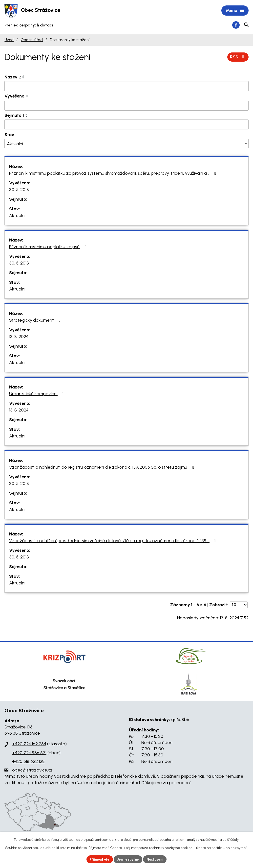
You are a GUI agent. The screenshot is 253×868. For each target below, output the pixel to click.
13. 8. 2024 (19, 337)
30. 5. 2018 (19, 190)
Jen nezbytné (129, 859)
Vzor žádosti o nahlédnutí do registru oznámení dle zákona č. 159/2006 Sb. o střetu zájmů (103, 467)
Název (13, 77)
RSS (238, 57)
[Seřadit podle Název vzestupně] (24, 76)
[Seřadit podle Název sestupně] (24, 78)
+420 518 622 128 (28, 762)
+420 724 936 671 (29, 753)
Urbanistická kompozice (37, 394)
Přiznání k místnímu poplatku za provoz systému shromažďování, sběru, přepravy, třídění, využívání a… (114, 173)
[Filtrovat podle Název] (126, 86)
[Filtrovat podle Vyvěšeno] (126, 106)
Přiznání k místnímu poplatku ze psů (49, 247)
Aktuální (17, 216)
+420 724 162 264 (29, 744)
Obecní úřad (32, 40)
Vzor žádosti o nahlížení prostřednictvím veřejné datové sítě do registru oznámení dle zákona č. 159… (113, 541)
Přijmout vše (99, 859)
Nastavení (156, 859)
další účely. (231, 840)
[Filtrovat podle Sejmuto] (126, 125)
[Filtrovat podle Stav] (126, 144)
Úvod (9, 40)
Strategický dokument (36, 320)
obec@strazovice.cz (32, 771)
